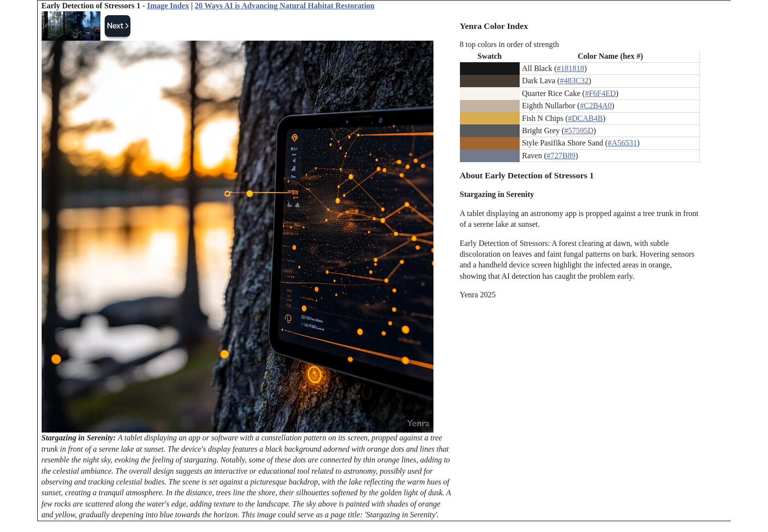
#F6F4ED (600, 93)
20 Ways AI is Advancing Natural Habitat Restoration (284, 6)
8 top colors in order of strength (510, 44)
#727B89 (561, 156)
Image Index (168, 6)
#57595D (579, 131)
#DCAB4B (586, 118)
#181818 (571, 68)
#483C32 (574, 81)
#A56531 (623, 143)
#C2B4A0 (596, 106)
